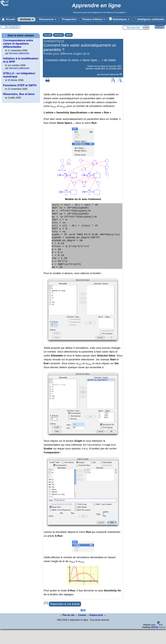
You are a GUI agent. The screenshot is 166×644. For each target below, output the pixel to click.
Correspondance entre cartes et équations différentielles (18, 44)
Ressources (47, 19)
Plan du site (68, 630)
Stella (69, 35)
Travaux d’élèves (93, 19)
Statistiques (120, 19)
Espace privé (96, 630)
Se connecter (12, 27)
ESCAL (155, 642)
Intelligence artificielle (149, 19)
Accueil (8, 19)
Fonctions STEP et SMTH (20, 85)
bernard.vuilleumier (110, 74)
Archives (26, 19)
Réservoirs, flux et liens (19, 94)
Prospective (69, 19)
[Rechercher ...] (133, 28)
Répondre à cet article (65, 619)
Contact (81, 630)
